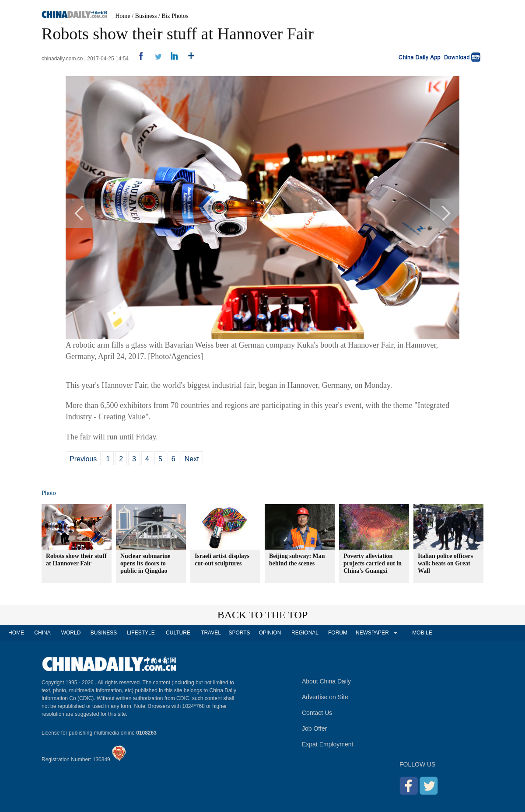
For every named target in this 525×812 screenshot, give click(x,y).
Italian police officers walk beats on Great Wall (445, 563)
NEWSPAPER (372, 633)
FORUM (338, 633)
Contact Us (317, 713)
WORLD (71, 633)
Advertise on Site (325, 697)
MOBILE (422, 633)
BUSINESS (104, 633)
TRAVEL (211, 633)
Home (123, 16)
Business (146, 16)
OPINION (270, 633)
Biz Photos (175, 16)
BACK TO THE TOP (263, 615)
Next (192, 459)
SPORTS (239, 633)
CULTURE (178, 633)
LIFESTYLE (141, 633)
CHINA (42, 633)
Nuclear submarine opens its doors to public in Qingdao (145, 563)
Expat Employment (328, 744)
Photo (49, 493)
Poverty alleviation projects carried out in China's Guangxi (373, 563)
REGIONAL (305, 633)
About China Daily (326, 681)
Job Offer (314, 728)
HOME (16, 633)
